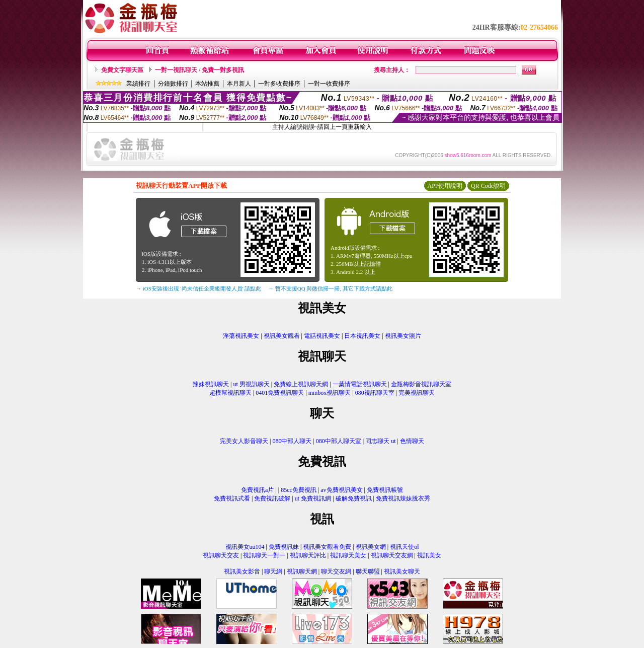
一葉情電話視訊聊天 (360, 384)
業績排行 (138, 84)
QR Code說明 (488, 186)
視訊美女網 (371, 547)
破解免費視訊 (354, 498)
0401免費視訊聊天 (280, 393)
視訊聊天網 (302, 571)
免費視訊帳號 (385, 490)
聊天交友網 (336, 571)
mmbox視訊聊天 (330, 393)
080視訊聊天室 (375, 393)
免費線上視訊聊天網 (301, 384)
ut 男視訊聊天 (251, 384)
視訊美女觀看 (282, 336)
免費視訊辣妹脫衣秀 (403, 498)
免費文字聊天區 (122, 70)
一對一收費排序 (329, 84)
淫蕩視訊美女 (241, 336)
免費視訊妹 (284, 547)
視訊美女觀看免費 (327, 547)
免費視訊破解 (272, 498)
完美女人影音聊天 (244, 441)
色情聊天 (412, 441)
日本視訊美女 (362, 336)
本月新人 (239, 84)
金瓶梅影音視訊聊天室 (421, 384)
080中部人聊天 (292, 441)
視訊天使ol (404, 547)
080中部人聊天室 (339, 441)
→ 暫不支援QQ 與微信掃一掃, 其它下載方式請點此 (330, 289)
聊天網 (273, 571)
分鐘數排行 (173, 84)
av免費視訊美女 (341, 490)
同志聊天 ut (380, 441)
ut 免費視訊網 (313, 498)
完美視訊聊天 (417, 393)
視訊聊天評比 (308, 555)
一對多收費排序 (279, 84)
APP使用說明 (445, 186)
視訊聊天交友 (221, 555)
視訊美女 (429, 555)
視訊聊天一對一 (264, 555)
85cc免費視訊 (299, 490)
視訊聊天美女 (348, 555)
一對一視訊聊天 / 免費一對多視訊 (199, 70)
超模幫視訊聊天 (230, 393)
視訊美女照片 (403, 336)
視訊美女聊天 (402, 571)
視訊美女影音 (242, 571)
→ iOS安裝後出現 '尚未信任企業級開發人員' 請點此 (198, 289)
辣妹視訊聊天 (211, 384)
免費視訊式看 (232, 498)
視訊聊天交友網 (392, 555)
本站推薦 (207, 84)
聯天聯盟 (368, 571)
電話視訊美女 (322, 336)
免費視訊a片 (257, 490)
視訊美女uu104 (245, 547)
